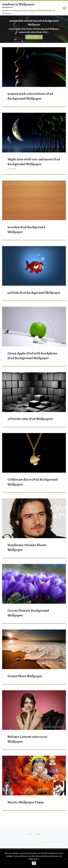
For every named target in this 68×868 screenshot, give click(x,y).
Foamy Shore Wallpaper (25, 673)
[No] (64, 859)
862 (38, 831)
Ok (34, 863)
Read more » (34, 34)
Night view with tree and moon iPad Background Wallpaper (34, 159)
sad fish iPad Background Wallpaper (34, 290)
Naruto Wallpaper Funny (26, 799)
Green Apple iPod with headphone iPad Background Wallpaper (32, 353)
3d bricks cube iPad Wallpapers (30, 416)
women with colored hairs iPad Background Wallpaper (30, 93)
